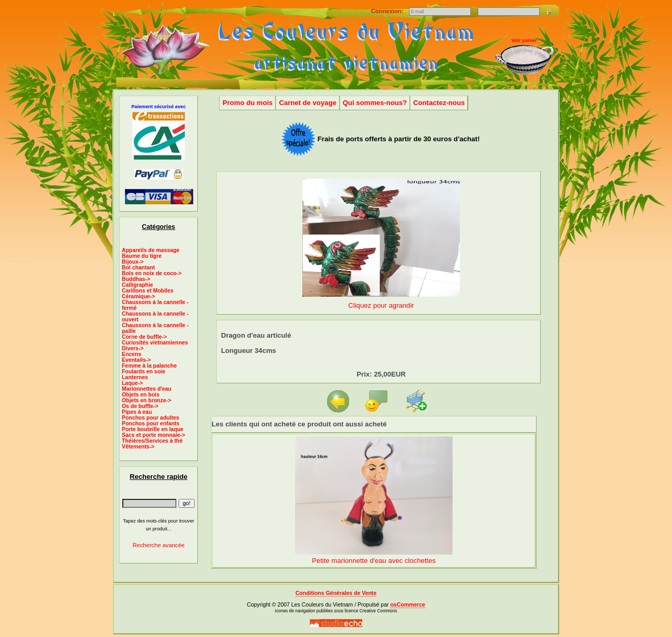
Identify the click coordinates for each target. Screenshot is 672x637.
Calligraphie (138, 285)
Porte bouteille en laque (153, 429)
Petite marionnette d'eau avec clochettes (374, 561)
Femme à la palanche (149, 366)
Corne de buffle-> (144, 337)
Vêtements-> (138, 447)
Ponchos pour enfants (151, 424)
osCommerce (407, 605)
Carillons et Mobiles (148, 291)
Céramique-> (138, 296)
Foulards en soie (144, 372)
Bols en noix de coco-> (152, 273)
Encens (132, 354)
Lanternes (135, 377)
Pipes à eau (137, 412)
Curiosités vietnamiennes (155, 343)
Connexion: (388, 11)
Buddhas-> (136, 279)
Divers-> (133, 348)
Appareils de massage (151, 250)
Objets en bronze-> (146, 400)
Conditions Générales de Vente (336, 593)
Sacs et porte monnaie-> (154, 435)
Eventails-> (136, 360)
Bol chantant (138, 268)
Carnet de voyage (307, 103)
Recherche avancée (158, 545)
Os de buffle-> (140, 406)
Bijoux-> (133, 262)
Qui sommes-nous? (375, 103)
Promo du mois (248, 103)
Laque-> (132, 383)
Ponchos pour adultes (150, 418)
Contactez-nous (439, 103)
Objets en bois (141, 395)
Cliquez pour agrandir (381, 301)
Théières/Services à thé (152, 441)
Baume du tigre (142, 256)
